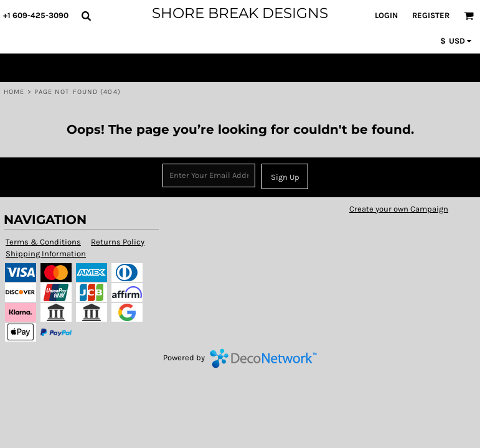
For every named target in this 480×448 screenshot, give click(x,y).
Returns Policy (118, 242)
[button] (86, 16)
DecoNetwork (263, 358)
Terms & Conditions (43, 242)
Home (14, 92)
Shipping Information (46, 254)
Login (386, 15)
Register (431, 15)
